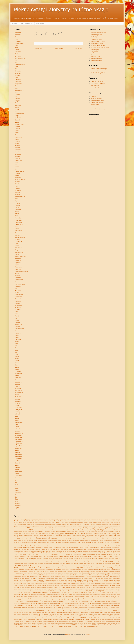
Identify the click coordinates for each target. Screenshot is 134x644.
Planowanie (18, 267)
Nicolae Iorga (117, 570)
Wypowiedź (111, 620)
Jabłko (36, 551)
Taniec (119, 609)
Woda (86, 618)
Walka (17, 418)
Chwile (64, 532)
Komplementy (37, 556)
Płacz (17, 312)
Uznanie (95, 614)
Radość (17, 316)
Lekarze (17, 156)
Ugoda (105, 613)
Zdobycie (113, 623)
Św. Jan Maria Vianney (67, 607)
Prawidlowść (118, 587)
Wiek (98, 616)
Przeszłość (18, 299)
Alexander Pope (89, 521)
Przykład (21, 593)
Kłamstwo (18, 150)
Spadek (15, 602)
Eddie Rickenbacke (116, 539)
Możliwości (90, 568)
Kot (120, 556)
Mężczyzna (18, 201)
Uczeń (74, 613)
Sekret (17, 342)
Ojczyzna (35, 577)
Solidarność (101, 600)
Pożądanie (18, 286)
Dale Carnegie (22, 535)
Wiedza (17, 427)
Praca (17, 288)
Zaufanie (18, 461)
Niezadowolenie (61, 573)
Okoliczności (48, 577)
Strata (17, 367)
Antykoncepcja (44, 524)
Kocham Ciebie (95, 105)
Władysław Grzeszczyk (73, 618)
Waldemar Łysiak (33, 616)
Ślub (23, 605)
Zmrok (97, 625)
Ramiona (99, 593)
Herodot (47, 549)
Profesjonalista (50, 589)
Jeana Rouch (95, 551)
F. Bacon (47, 542)
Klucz (74, 555)
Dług (102, 535)
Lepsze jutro (19, 160)
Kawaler (54, 555)
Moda (44, 568)
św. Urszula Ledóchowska (49, 609)
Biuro (43, 528)
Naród (62, 570)
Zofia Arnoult (16, 627)
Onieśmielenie (73, 577)
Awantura (18, 41)
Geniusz (17, 129)
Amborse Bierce (38, 523)
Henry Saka (29, 549)
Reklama (118, 593)
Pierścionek (91, 580)
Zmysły (101, 625)
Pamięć (17, 254)
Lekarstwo (18, 154)
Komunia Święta (58, 556)
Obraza (119, 573)
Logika (101, 560)
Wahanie (22, 616)
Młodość (18, 203)
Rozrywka (30, 596)
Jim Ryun (24, 553)
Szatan (77, 604)
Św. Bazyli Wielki (72, 605)
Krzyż (35, 558)
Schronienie (92, 598)
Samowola (55, 598)
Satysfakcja (79, 598)
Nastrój (71, 570)
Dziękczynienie (19, 124)
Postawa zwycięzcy (68, 585)
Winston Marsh (56, 618)
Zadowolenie (19, 457)
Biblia (17, 45)
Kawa (50, 555)
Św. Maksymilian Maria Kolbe (89, 607)
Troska (17, 395)
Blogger (88, 635)
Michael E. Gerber (20, 180)
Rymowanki (40, 24)
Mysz (104, 568)
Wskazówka (118, 618)
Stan (80, 602)
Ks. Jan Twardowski (63, 558)
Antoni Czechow (31, 524)
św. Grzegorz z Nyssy (23, 607)
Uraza (65, 614)
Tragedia (104, 611)
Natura (17, 207)
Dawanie (18, 99)
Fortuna (96, 542)
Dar (16, 97)
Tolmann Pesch (75, 611)
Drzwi (113, 537)
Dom (16, 111)
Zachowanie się (24, 623)
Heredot (43, 549)
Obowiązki (114, 573)
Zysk (16, 480)
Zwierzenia (55, 627)
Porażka (17, 276)
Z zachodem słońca (96, 88)
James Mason (70, 551)
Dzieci (17, 122)
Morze (69, 568)
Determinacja (78, 535)
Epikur (86, 541)
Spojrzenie (30, 602)
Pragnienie (18, 290)
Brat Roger (38, 530)
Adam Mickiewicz (84, 519)
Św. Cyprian (97, 605)
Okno (43, 577)
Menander (41, 566)
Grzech (17, 133)
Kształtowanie (105, 558)
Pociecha (77, 582)
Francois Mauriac (56, 544)
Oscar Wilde (105, 577)
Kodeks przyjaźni (22, 556)
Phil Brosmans (48, 580)
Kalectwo (110, 553)
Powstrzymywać (43, 587)
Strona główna (59, 48)
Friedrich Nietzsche (87, 544)
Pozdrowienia (50, 587)
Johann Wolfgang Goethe (39, 553)
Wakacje (27, 616)
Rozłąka (16, 596)
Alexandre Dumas (96, 521)
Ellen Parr (55, 541)
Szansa (17, 376)
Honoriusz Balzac (67, 549)
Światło (76, 609)
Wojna (89, 618)
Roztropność (47, 596)
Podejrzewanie (113, 582)
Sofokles (91, 600)
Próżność (63, 589)
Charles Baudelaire (23, 532)
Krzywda (18, 148)
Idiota (83, 549)
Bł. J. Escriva (66, 528)
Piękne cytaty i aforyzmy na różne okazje (61, 10)
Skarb (17, 354)
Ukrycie (113, 613)
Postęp (75, 585)
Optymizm (18, 250)
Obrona (15, 575)
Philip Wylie (55, 580)
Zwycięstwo (18, 476)
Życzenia (18, 503)
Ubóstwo (59, 613)
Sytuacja (56, 604)
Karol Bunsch (40, 555)
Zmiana (17, 474)
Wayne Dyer (55, 616)
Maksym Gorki (90, 562)
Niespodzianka (108, 571)
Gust (60, 548)
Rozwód (56, 596)
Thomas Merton (62, 611)
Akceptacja (18, 33)
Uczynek (86, 613)
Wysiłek (26, 621)
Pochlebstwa (66, 582)
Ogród (28, 577)
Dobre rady (18, 105)
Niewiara (35, 573)
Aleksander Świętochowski (79, 521)
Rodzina (17, 327)
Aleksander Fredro (68, 521)
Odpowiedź (101, 575)
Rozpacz (26, 596)
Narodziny (58, 570)
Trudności (18, 397)
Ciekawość (18, 80)
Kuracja (117, 558)
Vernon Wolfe (109, 614)
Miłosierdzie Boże (95, 56)
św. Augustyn (64, 605)
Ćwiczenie (16, 535)
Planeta (25, 582)
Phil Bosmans (41, 580)
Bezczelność (97, 526)
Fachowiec (52, 542)
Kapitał (15, 555)
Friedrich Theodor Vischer (98, 544)
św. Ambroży (57, 605)
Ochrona (29, 575)
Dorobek (59, 537)
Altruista (25, 523)
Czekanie (82, 533)
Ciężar (110, 532)
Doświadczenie (19, 114)
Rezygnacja (18, 325)
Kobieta (17, 143)
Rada (17, 314)
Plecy (38, 582)
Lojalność (105, 560)
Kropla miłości (21, 558)
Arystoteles (92, 524)
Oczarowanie (34, 575)
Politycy (114, 584)
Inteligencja (18, 137)
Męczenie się (51, 566)
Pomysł (20, 585)
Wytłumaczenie (32, 621)
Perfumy (110, 578)
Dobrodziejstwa (21, 537)
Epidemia (82, 541)
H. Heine (86, 548)
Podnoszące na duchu (21, 271)
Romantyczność (99, 595)
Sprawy (74, 602)
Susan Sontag (46, 604)
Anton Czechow (17, 524)
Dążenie (49, 535)
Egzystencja (40, 541)
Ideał (81, 549)
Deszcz (73, 535)
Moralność (65, 568)
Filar (76, 542)
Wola (93, 618)
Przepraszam (24, 591)
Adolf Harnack (99, 519)
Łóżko (59, 562)
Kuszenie (20, 560)
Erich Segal (106, 541)
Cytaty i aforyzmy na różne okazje (100, 48)
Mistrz (27, 568)
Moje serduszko (95, 86)
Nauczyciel (18, 209)
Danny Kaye (36, 535)
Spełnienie (25, 602)
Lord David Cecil (111, 560)
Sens (17, 348)
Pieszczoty (96, 580)
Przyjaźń (18, 303)
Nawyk (17, 214)
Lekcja (48, 560)
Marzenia (18, 173)
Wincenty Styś (38, 618)
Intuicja (17, 139)
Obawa (17, 229)
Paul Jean (90, 578)
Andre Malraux (52, 523)
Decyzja (17, 101)
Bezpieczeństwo (20, 43)
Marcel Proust (24, 564)
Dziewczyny (80, 539)
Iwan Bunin (26, 551)
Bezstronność (17, 528)
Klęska (71, 555)
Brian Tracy (44, 530)
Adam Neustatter (92, 519)
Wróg (113, 618)
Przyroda (31, 593)
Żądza (17, 508)
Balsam (38, 526)
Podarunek (18, 269)
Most (72, 568)
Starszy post (79, 48)
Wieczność (89, 616)
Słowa (74, 600)
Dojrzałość (31, 537)
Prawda (17, 293)
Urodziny (18, 412)
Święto (80, 609)
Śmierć (17, 491)
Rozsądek (18, 333)
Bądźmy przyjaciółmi (96, 98)
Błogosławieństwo (20, 65)
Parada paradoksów (21, 256)
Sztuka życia (19, 382)
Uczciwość (18, 401)
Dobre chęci (106, 535)
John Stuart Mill (72, 553)
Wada (17, 416)
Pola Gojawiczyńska (108, 584)
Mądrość (18, 195)
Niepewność (19, 220)
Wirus (66, 618)
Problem (31, 589)
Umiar (15, 614)
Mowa (85, 568)
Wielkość (102, 616)
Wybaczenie (19, 437)
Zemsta (17, 469)
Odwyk (119, 575)
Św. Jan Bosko (47, 607)
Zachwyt (30, 623)
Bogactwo (18, 52)
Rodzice (80, 595)
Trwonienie (34, 613)
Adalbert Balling (54, 519)
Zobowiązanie (117, 625)
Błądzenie (89, 528)
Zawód (98, 623)
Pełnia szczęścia (104, 578)
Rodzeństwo (75, 595)
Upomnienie (51, 614)
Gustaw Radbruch (74, 548)
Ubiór (55, 613)
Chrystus (56, 532)
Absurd (49, 519)
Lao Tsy (28, 560)
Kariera (24, 555)
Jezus (114, 551)
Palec (48, 578)
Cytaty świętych (20, 90)
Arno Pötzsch (54, 524)
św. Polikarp (116, 607)
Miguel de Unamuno (110, 566)
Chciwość (18, 73)
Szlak (109, 604)
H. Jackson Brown (93, 548)
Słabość (17, 386)
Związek (44, 627)
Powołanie (33, 587)
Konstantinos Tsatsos (79, 556)
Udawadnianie (91, 613)
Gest (86, 546)
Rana (102, 593)
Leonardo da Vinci (60, 560)
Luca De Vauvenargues (24, 562)
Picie (59, 580)
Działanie (18, 120)
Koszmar (109, 556)
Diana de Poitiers (93, 535)
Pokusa (101, 584)
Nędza (112, 570)
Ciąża (82, 532)
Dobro (17, 107)
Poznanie (55, 587)
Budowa (68, 530)
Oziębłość (43, 578)
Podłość (119, 582)
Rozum (17, 335)
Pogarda (57, 584)
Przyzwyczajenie (56, 593)
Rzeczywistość (103, 596)
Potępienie (118, 585)
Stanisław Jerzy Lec (86, 602)
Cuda (17, 88)
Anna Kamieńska (75, 523)
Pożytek (83, 587)
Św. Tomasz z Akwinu (37, 609)
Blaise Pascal (52, 528)
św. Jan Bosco (40, 607)
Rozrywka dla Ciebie (96, 39)
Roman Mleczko (91, 595)
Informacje (101, 549)
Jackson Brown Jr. (43, 551)
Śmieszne (18, 493)
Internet (119, 549)
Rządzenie (96, 596)
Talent (115, 609)
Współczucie (19, 435)
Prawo (15, 589)
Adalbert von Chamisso (74, 519)
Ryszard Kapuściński (85, 596)
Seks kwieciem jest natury (98, 109)
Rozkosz (118, 595)
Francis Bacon (101, 542)
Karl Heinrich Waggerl (32, 555)
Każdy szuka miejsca (61, 555)
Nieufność (30, 573)
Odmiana (75, 575)
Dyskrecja (18, 118)
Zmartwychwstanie (81, 625)
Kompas (32, 556)
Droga (17, 116)
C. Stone (110, 530)
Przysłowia (18, 310)
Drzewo (109, 537)
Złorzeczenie (56, 625)
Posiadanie (18, 278)
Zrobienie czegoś (24, 627)
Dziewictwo (86, 539)
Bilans (36, 528)
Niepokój (81, 571)
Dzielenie (59, 539)
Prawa (101, 587)
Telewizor (22, 611)
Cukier (49, 534)
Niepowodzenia (94, 571)
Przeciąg (75, 589)
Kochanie (18, 146)
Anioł (66, 523)
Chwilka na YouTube (96, 60)
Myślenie (18, 192)
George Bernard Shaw (36, 546)
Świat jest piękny (70, 609)
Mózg (102, 568)
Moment (60, 568)
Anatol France (45, 523)
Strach (17, 365)
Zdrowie (17, 467)
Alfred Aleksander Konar (112, 521)
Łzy (16, 486)
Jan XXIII (83, 551)
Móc (94, 568)
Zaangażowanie (97, 621)
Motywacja (18, 190)
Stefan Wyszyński (112, 602)
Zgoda (36, 625)
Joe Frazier (29, 553)
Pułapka (66, 593)
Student (29, 604)
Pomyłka (16, 585)
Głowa (109, 546)
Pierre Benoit (85, 580)
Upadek (40, 614)
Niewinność (45, 573)
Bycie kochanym (20, 54)
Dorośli (72, 537)
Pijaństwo (18, 263)
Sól (116, 600)
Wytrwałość (18, 446)
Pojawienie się (78, 584)
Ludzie (17, 167)
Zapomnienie (19, 459)
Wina (33, 618)
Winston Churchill (48, 618)
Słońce (70, 600)
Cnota (17, 86)
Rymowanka (70, 596)
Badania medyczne (32, 526)
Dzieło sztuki (64, 539)
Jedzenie (18, 141)
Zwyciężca (18, 478)
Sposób (46, 602)
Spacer (119, 600)
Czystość (109, 533)
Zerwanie (32, 625)
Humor (77, 549)
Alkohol (20, 523)
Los (16, 165)
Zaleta (58, 623)
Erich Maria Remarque (98, 541)
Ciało (17, 77)
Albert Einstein (24, 521)
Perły (114, 578)
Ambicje (17, 37)
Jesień (111, 551)
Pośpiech (100, 585)
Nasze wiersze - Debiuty (97, 43)
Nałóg (17, 216)
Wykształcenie (19, 442)
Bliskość (61, 528)
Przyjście (118, 591)
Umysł (17, 405)
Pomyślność (25, 585)
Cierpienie (18, 82)
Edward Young (30, 541)
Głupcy (16, 548)
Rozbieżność (105, 595)
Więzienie (28, 618)
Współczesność (32, 620)
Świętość (83, 609)
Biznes (17, 50)
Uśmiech (18, 414)
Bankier (52, 526)
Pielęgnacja (67, 580)
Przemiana (111, 589)
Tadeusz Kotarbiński (103, 609)
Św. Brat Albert (91, 605)
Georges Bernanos (63, 546)
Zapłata (69, 623)
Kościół (117, 556)
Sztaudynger (114, 604)
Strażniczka (24, 604)
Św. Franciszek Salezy (106, 605)
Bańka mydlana (57, 526)
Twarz (46, 613)
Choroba (18, 75)
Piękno (17, 265)
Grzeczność (56, 548)
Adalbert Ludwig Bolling (63, 519)
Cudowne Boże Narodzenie (98, 33)
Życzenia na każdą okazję (98, 54)
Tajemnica (18, 388)
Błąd (16, 67)
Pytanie (77, 593)
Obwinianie (20, 575)
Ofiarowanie (19, 241)
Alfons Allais (103, 521)
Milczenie (18, 182)
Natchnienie (85, 570)
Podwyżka (45, 584)
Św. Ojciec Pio (100, 607)
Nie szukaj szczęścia (49, 571)
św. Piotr (111, 607)
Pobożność (49, 582)
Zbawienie (108, 623)
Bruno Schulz (50, 530)
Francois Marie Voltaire (47, 544)
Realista (110, 593)
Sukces (17, 369)
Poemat (49, 584)
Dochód (27, 537)
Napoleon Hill (52, 570)
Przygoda (84, 591)
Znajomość (105, 625)
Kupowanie (112, 558)
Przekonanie (105, 589)
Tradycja (99, 611)
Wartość (17, 420)
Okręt (52, 577)
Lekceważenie (43, 560)
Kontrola (94, 556)
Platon (35, 582)
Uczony (77, 613)
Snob (87, 600)
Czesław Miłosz (89, 534)
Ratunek (106, 593)
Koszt (113, 556)
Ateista (97, 524)
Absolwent (45, 519)
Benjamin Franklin (82, 526)
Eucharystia (24, 542)
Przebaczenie (19, 295)
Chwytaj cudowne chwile (97, 101)
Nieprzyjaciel (19, 222)
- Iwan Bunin (16, 519)
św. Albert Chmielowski (48, 605)
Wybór (67, 620)
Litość (17, 163)
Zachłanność (19, 454)
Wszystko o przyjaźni (96, 35)
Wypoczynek (105, 620)
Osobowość (16, 578)
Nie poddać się (41, 571)
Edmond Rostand (17, 541)
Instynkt (105, 549)
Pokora (97, 584)
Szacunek (18, 371)
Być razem (18, 56)
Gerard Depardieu (80, 546)
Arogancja (60, 524)
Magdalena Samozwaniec (72, 562)
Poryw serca (50, 585)
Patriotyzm (79, 578)
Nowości (15, 24)
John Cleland (48, 553)
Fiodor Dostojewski (86, 542)
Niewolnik (54, 573)
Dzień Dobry (74, 539)
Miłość (17, 184)
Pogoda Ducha (66, 584)
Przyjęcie (114, 591)
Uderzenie (97, 613)
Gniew (17, 131)
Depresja (64, 535)
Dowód (98, 537)
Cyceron (62, 533)
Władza (17, 450)
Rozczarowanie (19, 329)
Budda (64, 530)
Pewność (34, 580)
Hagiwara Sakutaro (116, 548)
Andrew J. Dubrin (60, 523)
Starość (17, 361)
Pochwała (72, 582)
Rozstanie (18, 331)
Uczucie (17, 403)
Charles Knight (31, 532)
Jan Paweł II (77, 551)
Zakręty (46, 623)
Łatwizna (55, 562)
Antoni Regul (38, 524)
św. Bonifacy (85, 605)
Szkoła (100, 604)
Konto (90, 556)
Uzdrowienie (91, 614)
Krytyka (26, 558)
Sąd (83, 598)
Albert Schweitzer (33, 521)
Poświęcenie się (107, 585)
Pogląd (61, 584)
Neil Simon (108, 570)
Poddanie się (106, 582)
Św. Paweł (106, 607)
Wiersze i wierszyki (27, 24)
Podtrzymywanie (39, 584)
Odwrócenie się (113, 575)
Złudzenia (67, 625)
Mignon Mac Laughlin (101, 566)
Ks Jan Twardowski (41, 558)
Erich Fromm (90, 541)
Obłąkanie (109, 573)
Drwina (106, 537)
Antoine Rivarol (117, 523)
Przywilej (50, 593)
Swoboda (52, 604)
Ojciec (17, 244)
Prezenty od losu (95, 107)
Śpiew (42, 605)
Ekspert (45, 541)
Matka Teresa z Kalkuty (93, 564)
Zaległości (53, 623)
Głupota (17, 135)
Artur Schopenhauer (84, 524)
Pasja (75, 578)
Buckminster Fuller (58, 530)
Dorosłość (64, 537)
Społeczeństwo (41, 602)
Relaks (17, 320)
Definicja (18, 103)
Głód (119, 546)
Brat (34, 530)
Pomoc (17, 273)
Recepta (114, 593)
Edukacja (18, 126)
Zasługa (90, 623)
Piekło (62, 580)
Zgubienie (40, 625)
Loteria (119, 560)
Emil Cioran (69, 541)
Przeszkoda (44, 591)
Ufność (102, 613)
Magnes (81, 562)
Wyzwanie (61, 621)
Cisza (113, 532)
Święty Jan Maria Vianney (92, 609)
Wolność (18, 431)
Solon (105, 600)
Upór (55, 614)
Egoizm (35, 541)
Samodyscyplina (29, 598)
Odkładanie (60, 575)
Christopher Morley (49, 532)
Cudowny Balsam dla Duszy (98, 45)
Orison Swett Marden (97, 577)
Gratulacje (46, 548)
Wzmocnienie (73, 621)
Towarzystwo (89, 611)
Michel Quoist (86, 566)
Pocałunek (60, 582)
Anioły (17, 39)
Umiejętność (20, 614)
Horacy (73, 549)
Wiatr (84, 616)
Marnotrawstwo (19, 171)
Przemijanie (18, 297)
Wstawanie (45, 620)
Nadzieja (18, 205)
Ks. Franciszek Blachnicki (52, 558)
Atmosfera (101, 524)
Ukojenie (109, 613)
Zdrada (17, 465)
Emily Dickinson (76, 541)
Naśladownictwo (77, 570)
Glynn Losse (102, 546)
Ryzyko (17, 337)
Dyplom (22, 539)
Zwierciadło (49, 627)
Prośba (55, 589)
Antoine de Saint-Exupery (95, 523)
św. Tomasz (29, 609)
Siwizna (50, 600)
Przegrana (93, 589)
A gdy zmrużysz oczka (97, 81)
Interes (115, 549)
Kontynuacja (99, 556)
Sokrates (95, 600)
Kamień (119, 553)
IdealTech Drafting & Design (98, 73)
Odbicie (47, 575)
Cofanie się (24, 534)
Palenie (51, 578)
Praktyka (97, 587)
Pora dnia (39, 585)
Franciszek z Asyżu (109, 542)
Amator (28, 523)
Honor (61, 549)
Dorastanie (55, 537)
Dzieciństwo (48, 539)
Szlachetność (105, 604)
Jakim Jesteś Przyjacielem (98, 84)
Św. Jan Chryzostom (57, 607)
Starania (93, 602)
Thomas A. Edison (54, 611)
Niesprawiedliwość (116, 571)
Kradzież (16, 558)
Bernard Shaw (90, 526)
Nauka (17, 212)
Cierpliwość (18, 84)
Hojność (58, 549)
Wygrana (79, 620)
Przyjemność (19, 305)
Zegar (24, 625)
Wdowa (66, 616)
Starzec (102, 602)
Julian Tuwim (104, 553)
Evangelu (34, 542)
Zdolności (118, 623)
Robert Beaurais (57, 595)
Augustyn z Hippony (111, 524)
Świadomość (58, 609)
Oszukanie (29, 578)
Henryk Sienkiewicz (37, 549)
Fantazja (60, 542)
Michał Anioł (80, 566)
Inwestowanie (20, 551)
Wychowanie (19, 440)
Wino (43, 618)
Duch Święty (118, 537)
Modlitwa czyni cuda (96, 58)
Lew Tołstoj (81, 560)
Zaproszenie (81, 623)
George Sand (55, 546)
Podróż (28, 584)
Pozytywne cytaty (20, 284)
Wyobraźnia (18, 444)
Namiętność (35, 570)
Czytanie (118, 533)
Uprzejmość (18, 410)
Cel (16, 69)
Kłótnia (88, 555)
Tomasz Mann (82, 611)
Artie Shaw (77, 524)
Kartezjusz (46, 555)
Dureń (15, 539)
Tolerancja (69, 611)
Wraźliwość (109, 618)
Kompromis (51, 556)
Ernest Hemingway (114, 541)
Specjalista (20, 602)
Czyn (105, 533)
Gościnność (38, 548)
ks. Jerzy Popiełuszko (74, 558)
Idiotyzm (87, 549)
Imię (97, 549)
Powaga (21, 587)
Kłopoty (17, 152)
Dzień (69, 539)
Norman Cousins (69, 573)
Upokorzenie (19, 408)
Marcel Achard (117, 562)
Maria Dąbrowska (39, 564)
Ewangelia (39, 542)
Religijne (18, 322)
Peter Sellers (29, 580)
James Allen (64, 551)
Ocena (25, 575)
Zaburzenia (118, 621)
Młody (35, 568)
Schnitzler (87, 598)
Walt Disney (44, 616)
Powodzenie (27, 587)
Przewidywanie (64, 591)
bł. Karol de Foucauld (74, 528)
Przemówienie (17, 591)
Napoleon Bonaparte (43, 570)
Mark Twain (62, 564)
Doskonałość (77, 537)
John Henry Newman (64, 553)
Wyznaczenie (46, 621)
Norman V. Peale (77, 573)
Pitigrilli (21, 582)
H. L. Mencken (101, 548)
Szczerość (18, 378)
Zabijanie (108, 621)
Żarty (75, 627)
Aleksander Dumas (59, 521)
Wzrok (78, 621)
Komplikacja (44, 556)
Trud (15, 613)
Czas (17, 92)
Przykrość (26, 593)
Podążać (100, 582)
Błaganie (81, 528)
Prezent (19, 589)
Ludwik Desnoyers (40, 562)
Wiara (17, 425)
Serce (17, 350)
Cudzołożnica (44, 534)
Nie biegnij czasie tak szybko (30, 571)
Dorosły (68, 537)
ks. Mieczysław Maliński (96, 558)
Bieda (17, 48)
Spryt (77, 602)
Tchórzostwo (19, 391)
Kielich (68, 555)
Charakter (18, 71)
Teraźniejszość (19, 393)
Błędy (93, 528)
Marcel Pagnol (17, 564)
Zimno (50, 625)
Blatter (57, 528)
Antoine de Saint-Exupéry (108, 523)
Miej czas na (93, 566)
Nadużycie (16, 570)
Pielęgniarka (73, 580)
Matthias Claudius (103, 564)
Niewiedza (40, 573)
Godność (29, 548)
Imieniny (94, 549)
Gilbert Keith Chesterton (93, 546)
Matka (17, 175)
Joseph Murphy (80, 553)
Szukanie (18, 384)
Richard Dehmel (38, 595)
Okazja (17, 246)
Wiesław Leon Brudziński (19, 618)
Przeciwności (87, 589)
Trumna (29, 613)
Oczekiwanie (19, 231)
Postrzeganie (86, 585)
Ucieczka (64, 613)
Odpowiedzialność (20, 237)
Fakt (56, 542)
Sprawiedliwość (68, 602)
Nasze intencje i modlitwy (98, 41)
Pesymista (18, 258)
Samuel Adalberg (61, 598)
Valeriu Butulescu (102, 614)
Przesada (29, 591)
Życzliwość (18, 506)
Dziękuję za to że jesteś (97, 103)
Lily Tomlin (89, 560)
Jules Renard (98, 553)
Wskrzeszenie (17, 620)
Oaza (86, 573)
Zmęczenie (88, 625)
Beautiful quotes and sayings (99, 69)
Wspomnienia (19, 433)
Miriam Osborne (22, 568)
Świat (17, 495)
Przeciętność (81, 589)
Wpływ (104, 618)
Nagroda (26, 570)
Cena (119, 530)
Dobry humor (94, 52)
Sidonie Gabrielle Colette (33, 600)
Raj (16, 318)
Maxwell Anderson (111, 564)
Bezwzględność (24, 528)
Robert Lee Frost (64, 595)
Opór (84, 577)
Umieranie (26, 614)
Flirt (93, 542)
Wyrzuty (22, 621)
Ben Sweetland (74, 526)
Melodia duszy (36, 566)
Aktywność (18, 35)
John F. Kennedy (55, 553)
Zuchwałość (39, 627)
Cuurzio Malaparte (55, 534)
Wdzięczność (19, 423)
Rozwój (60, 596)
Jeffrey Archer (106, 551)
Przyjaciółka (95, 591)
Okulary (56, 577)
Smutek (17, 356)
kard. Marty (20, 555)
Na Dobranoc (117, 568)
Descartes (69, 535)
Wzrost (82, 621)
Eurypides (30, 542)
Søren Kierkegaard (111, 600)
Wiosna (62, 618)
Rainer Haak (91, 593)
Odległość (70, 575)
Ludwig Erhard (33, 562)
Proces (45, 589)
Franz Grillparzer (71, 544)
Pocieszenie (83, 582)
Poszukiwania (19, 280)
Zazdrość (18, 463)
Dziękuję (98, 539)
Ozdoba (39, 578)
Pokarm (88, 584)
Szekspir (96, 604)
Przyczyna (79, 591)
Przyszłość (18, 307)
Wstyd (49, 620)
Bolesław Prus (24, 530)
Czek (78, 534)
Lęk (16, 169)
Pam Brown (56, 578)
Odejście (55, 575)
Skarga (57, 600)
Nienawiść (18, 218)
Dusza (19, 539)
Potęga (113, 585)
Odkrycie (18, 233)
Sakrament (16, 598)
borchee (68, 635)
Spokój (17, 359)
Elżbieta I (59, 541)
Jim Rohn (20, 553)
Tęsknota (18, 399)
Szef (93, 604)
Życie (17, 501)
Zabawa (17, 452)
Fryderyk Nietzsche (109, 544)
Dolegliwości (37, 537)
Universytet (35, 614)
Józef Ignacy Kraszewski (89, 553)
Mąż (16, 199)
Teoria (34, 611)
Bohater (15, 530)
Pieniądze (18, 261)
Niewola (50, 573)
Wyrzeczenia (16, 621)
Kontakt (86, 556)
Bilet (38, 528)
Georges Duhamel (72, 546)
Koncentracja (66, 556)
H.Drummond (108, 548)
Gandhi (23, 546)
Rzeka (109, 596)
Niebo (56, 571)
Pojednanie (84, 584)
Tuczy (43, 613)
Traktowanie (109, 611)
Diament (87, 535)
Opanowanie (19, 248)
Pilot (109, 580)
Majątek (85, 562)
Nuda (17, 227)
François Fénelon (38, 544)
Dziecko (54, 539)
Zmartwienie (19, 472)
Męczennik (56, 566)
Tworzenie (50, 613)
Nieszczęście (19, 224)
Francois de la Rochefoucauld (27, 544)
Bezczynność (103, 526)
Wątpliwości (18, 448)
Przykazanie (16, 593)
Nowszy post (39, 48)
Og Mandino (23, 577)
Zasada (86, 623)
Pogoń (72, 584)
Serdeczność (24, 600)
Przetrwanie (57, 591)
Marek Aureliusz (31, 564)
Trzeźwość (39, 613)
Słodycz (66, 600)
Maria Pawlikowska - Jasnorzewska (51, 564)
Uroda (68, 614)
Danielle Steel (30, 535)
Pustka (70, 593)
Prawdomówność (111, 587)
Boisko (19, 530)
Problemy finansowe (38, 589)
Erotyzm (19, 542)
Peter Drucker (22, 580)
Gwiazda (81, 548)
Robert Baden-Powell (47, 595)
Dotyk (95, 537)
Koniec (71, 556)
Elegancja (50, 541)
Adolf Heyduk (106, 519)
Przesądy (34, 591)
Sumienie (40, 604)
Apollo (50, 524)
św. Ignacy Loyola (32, 607)
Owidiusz (34, 578)
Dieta (99, 535)
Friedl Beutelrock (79, 544)
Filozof (79, 542)
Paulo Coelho (96, 578)
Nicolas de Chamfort (18, 571)
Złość (17, 484)
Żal (16, 497)
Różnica (65, 596)
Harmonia (16, 549)
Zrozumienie (33, 627)
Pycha (73, 593)
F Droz (43, 542)
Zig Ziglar (45, 625)
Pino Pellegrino (114, 580)
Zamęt (66, 623)
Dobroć (17, 109)
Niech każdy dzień (63, 571)
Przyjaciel (18, 301)
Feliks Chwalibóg (71, 542)
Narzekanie (67, 570)
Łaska (51, 562)
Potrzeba (18, 282)
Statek (17, 363)
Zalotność (62, 623)
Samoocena (42, 598)
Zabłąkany (113, 621)
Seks (17, 344)
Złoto (64, 625)
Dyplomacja (27, 539)
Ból (16, 62)
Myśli (113, 568)
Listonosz (93, 560)
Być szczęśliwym (20, 58)
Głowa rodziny (114, 546)
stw (32, 604)
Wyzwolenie (67, 621)
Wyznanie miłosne (54, 621)
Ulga (119, 613)
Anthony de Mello (84, 523)
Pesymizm (16, 580)
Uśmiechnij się (95, 50)
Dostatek (83, 537)
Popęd (29, 585)
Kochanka (113, 555)
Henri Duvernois (23, 549)
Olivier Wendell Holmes (64, 577)
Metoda (46, 566)
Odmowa (80, 575)
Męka (60, 566)
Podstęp (33, 584)
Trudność (25, 613)
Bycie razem (85, 530)
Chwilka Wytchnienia (96, 37)
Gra (42, 548)
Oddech (51, 575)
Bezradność (118, 526)
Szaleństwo (18, 374)
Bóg (16, 60)
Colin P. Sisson (31, 534)
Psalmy (62, 593)
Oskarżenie (118, 577)
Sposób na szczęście (54, 602)
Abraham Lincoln (38, 519)
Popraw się (34, 585)
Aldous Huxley (50, 521)
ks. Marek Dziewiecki (84, 558)
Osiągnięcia (112, 577)
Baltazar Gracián (44, 526)
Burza (72, 530)
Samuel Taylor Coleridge (71, 598)
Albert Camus (17, 521)
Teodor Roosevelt (29, 611)
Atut (105, 524)
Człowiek (18, 94)
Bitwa (41, 528)
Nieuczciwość (24, 573)
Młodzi (39, 568)
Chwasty (60, 532)
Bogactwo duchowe (115, 528)
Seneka (118, 598)
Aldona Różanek (42, 521)
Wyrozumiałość (117, 620)
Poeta (53, 584)
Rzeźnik (112, 596)
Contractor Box (95, 71)
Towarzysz (95, 611)
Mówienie (98, 568)
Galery (19, 546)
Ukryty (117, 613)
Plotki (41, 582)
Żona (17, 499)
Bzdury (106, 530)
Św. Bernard (79, 605)
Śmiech (17, 489)
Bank (49, 526)
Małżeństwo (18, 178)
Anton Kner (24, 524)
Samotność (18, 339)
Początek (89, 582)
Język (117, 551)
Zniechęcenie (111, 625)
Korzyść (104, 556)
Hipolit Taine (52, 549)
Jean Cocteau (88, 551)
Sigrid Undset (42, 600)
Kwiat (24, 560)
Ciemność (93, 532)
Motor (74, 568)
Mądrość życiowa (20, 197)
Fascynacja (64, 542)
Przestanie (39, 591)
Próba (59, 589)
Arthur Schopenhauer (68, 524)
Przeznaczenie (72, 591)
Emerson (64, 541)
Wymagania (92, 620)
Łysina (62, 562)
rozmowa (21, 596)
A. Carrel (32, 519)
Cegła (114, 530)
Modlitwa (18, 188)
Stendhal (118, 602)
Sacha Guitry (117, 596)
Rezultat (26, 595)
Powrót (37, 587)
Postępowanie (80, 585)
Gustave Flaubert (66, 548)
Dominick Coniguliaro (47, 537)
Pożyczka (78, 587)
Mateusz (81, 564)
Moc (16, 186)
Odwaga (18, 239)
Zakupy (49, 623)
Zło (16, 482)
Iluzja (90, 549)
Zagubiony (41, 623)
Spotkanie (62, 602)
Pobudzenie (55, 582)
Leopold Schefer (68, 560)
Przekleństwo (99, 589)
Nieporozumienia (87, 571)
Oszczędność (19, 252)
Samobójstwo (22, 598)
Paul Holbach (84, 578)
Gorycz (33, 548)
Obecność (95, 573)
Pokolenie (93, 584)
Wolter (101, 618)
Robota (70, 595)
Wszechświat (55, 620)
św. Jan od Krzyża (77, 607)
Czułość (101, 534)
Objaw (105, 573)
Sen (16, 346)
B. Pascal (25, 526)
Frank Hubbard (64, 544)
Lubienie (16, 562)
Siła (16, 352)
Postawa (62, 585)
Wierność (18, 429)
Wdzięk (77, 616)
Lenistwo (18, 158)
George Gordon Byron (47, 546)
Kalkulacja (114, 553)
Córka (36, 534)
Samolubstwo (36, 598)
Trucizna (118, 611)
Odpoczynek (19, 235)
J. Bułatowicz (32, 551)
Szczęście (18, 380)
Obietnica (100, 573)
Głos (106, 546)
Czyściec (114, 534)
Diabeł (83, 535)
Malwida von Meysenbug (99, 562)
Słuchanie (79, 600)
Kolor (28, 556)
